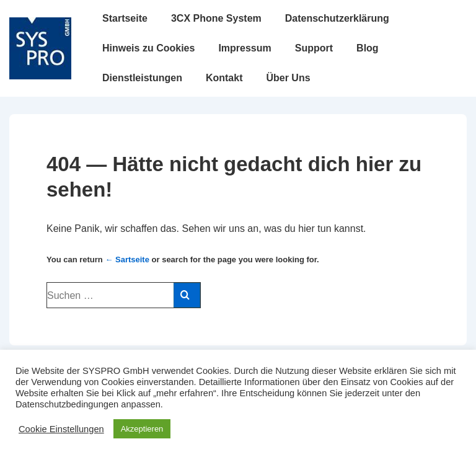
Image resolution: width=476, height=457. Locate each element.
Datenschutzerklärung (337, 18)
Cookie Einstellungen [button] (61, 429)
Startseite (125, 18)
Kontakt (224, 78)
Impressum (245, 48)
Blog (368, 48)
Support (314, 48)
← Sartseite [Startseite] (127, 260)
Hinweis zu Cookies (148, 48)
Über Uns (288, 78)
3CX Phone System (216, 18)
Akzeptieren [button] (142, 429)
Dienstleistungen (142, 78)
